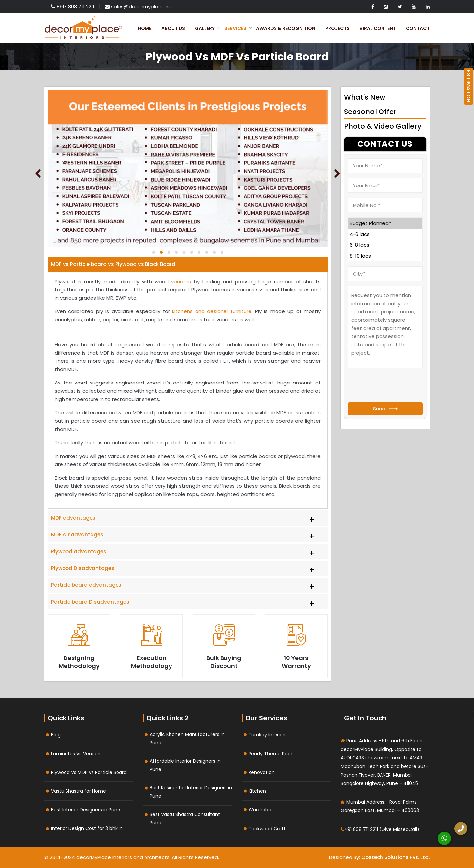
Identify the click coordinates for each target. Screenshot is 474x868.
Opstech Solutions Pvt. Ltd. (395, 857)
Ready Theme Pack (271, 754)
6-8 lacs (385, 245)
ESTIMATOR (469, 86)
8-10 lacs (385, 256)
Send (385, 409)
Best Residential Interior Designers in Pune (191, 792)
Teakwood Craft (267, 829)
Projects (337, 28)
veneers (181, 281)
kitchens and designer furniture (212, 311)
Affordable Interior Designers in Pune (185, 765)
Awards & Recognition (286, 28)
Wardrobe (260, 810)
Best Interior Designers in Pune (86, 810)
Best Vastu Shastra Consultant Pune (185, 818)
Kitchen (257, 791)
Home (145, 28)
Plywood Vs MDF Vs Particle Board (89, 772)
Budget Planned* (385, 223)
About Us (173, 28)
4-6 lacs (385, 234)
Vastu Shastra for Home (79, 791)
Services (235, 28)
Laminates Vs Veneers (76, 754)
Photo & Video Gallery (383, 126)
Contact (418, 28)
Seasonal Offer (370, 112)
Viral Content (378, 28)
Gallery (205, 28)
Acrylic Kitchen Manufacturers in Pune (187, 739)
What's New (365, 97)
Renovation (262, 772)
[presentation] (398, 386)
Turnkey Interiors (268, 735)
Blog (56, 735)
